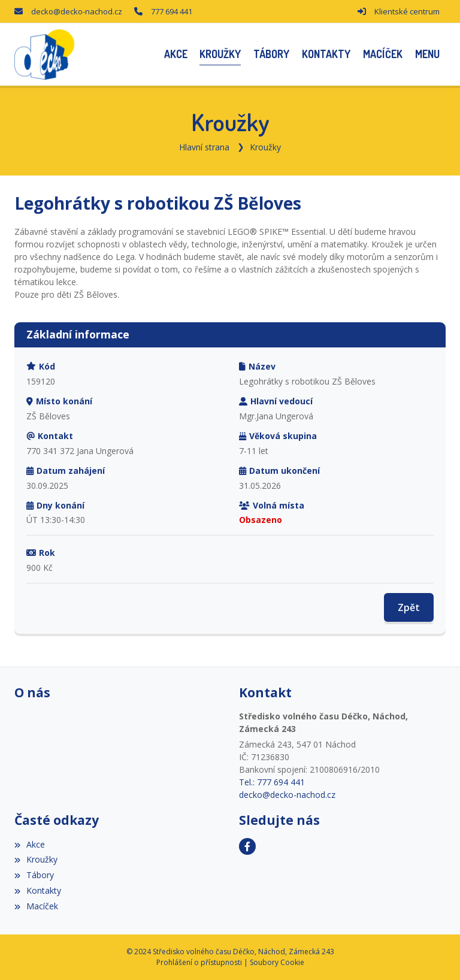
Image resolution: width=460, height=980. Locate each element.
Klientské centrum (407, 11)
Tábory (34, 875)
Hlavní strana (204, 147)
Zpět (409, 607)
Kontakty (38, 890)
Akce (30, 844)
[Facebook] (247, 846)
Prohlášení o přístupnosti (199, 962)
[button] (427, 54)
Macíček (36, 906)
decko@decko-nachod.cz (77, 11)
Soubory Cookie (277, 962)
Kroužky (265, 147)
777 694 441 (172, 11)
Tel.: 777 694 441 (272, 782)
